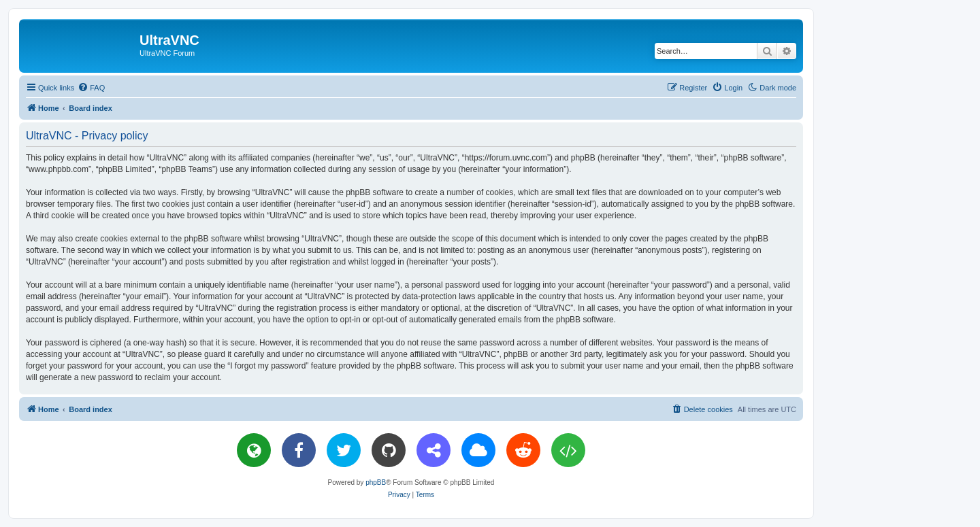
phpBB (376, 482)
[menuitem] (91, 88)
